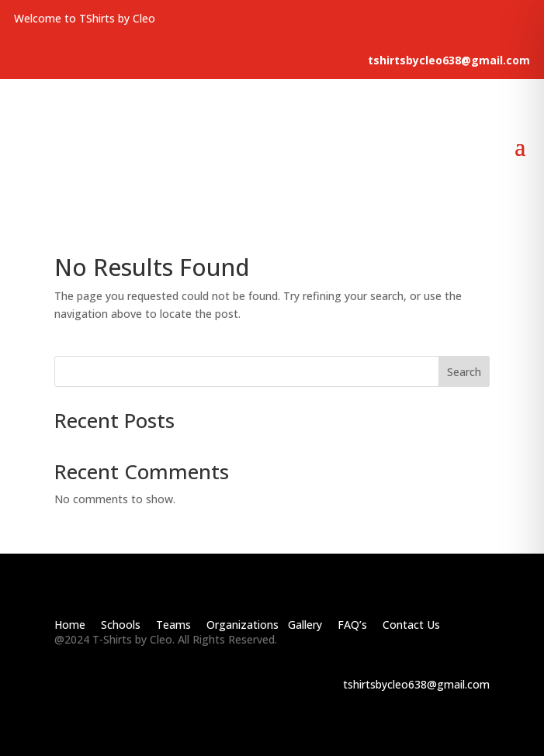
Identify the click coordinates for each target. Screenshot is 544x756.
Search (464, 372)
